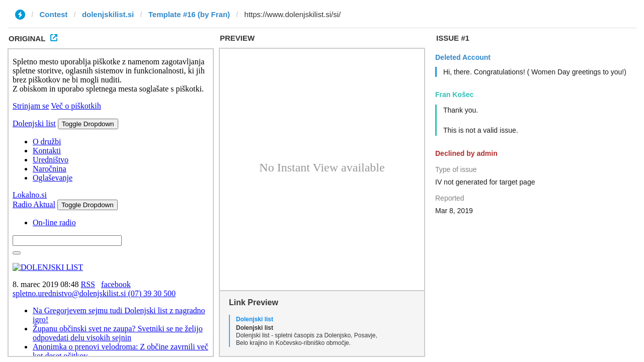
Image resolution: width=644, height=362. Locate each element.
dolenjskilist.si (108, 14)
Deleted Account (463, 57)
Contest (54, 14)
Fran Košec (454, 95)
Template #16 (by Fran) (189, 14)
